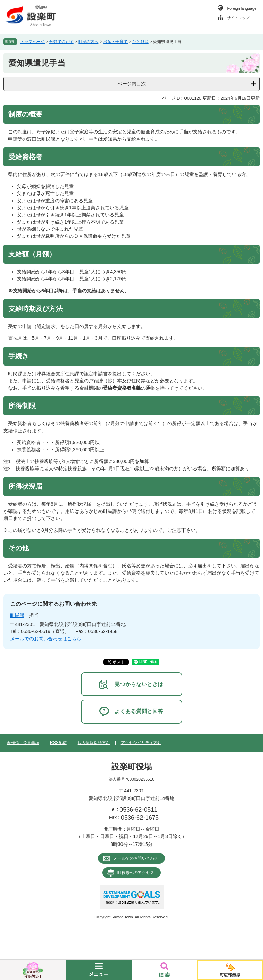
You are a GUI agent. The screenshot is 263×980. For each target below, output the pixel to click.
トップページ (32, 42)
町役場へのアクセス (136, 873)
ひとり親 (140, 42)
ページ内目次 (132, 84)
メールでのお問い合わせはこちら (46, 639)
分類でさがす (62, 42)
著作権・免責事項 (23, 743)
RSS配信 (58, 743)
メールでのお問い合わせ (136, 858)
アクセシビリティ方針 (141, 743)
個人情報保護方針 (94, 743)
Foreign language (242, 8)
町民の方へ (88, 42)
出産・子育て (115, 42)
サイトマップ (238, 18)
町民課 (17, 615)
